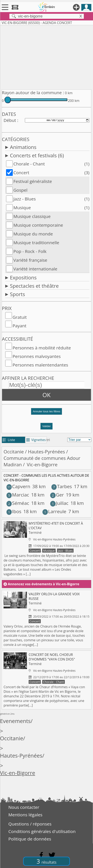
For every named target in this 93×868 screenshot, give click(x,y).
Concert (21, 173)
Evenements (15, 721)
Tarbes (62, 486)
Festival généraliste (33, 181)
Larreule (54, 511)
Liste (9, 440)
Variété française (30, 260)
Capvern (18, 486)
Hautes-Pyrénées (46, 452)
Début (10, 120)
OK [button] (46, 395)
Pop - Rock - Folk (30, 251)
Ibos (14, 511)
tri (48, 440)
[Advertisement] (46, 56)
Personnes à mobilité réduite (42, 348)
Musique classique (32, 216)
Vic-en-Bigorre (18, 773)
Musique (22, 208)
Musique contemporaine (38, 225)
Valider (46, 426)
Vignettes (36, 440)
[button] (46, 413)
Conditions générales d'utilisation (42, 831)
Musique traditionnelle (36, 243)
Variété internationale (35, 269)
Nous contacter (24, 807)
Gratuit (20, 317)
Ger (57, 495)
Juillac (59, 503)
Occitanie (14, 452)
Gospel (20, 190)
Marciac (18, 495)
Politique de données (30, 839)
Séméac (18, 503)
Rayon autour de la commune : (33, 93)
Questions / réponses (30, 824)
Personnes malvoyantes (37, 356)
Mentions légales (25, 815)
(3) (87, 173)
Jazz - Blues (25, 199)
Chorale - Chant (29, 164)
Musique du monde (33, 234)
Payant (19, 326)
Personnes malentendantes (40, 365)
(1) (87, 164)
